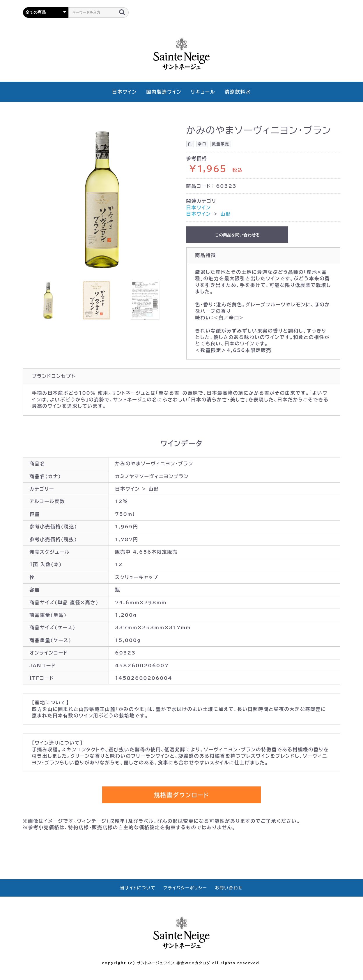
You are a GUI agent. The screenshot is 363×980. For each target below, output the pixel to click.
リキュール (203, 92)
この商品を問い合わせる (237, 235)
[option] (102, 199)
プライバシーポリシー (185, 888)
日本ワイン (124, 92)
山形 (226, 214)
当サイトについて (138, 888)
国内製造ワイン (164, 92)
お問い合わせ (229, 888)
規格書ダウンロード (181, 795)
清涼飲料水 (238, 92)
